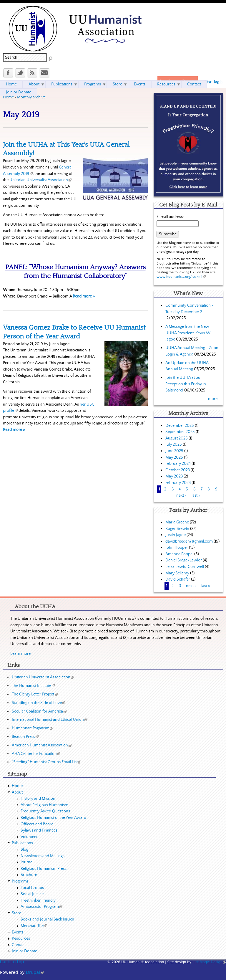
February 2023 (178, 483)
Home (8, 97)
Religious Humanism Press (44, 869)
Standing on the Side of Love (39, 703)
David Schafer (178, 579)
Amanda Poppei (179, 554)
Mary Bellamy (177, 573)
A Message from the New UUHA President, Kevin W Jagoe (188, 333)
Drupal (35, 972)
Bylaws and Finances (39, 830)
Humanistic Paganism (32, 728)
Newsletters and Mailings (43, 856)
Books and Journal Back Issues (47, 919)
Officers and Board (37, 824)
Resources (166, 84)
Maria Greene (177, 522)
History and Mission (38, 799)
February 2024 (178, 464)
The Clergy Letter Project (35, 694)
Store (117, 84)
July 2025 (174, 444)
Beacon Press (25, 737)
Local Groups (32, 888)
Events (140, 84)
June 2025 (174, 451)
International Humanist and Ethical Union (50, 720)
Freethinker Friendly (38, 900)
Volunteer (29, 837)
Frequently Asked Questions (45, 811)
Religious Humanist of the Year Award (53, 818)
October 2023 (178, 470)
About (34, 84)
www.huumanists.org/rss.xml (181, 277)
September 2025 (180, 432)
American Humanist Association (42, 745)
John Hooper (177, 548)
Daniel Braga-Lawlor (184, 560)
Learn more (20, 654)
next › (181, 495)
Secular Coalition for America (39, 711)
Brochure (29, 875)
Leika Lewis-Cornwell (185, 567)
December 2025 (180, 426)
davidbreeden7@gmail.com (189, 541)
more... (214, 399)
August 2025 (177, 438)
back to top (12, 962)
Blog (24, 850)
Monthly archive (31, 97)
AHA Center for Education (36, 754)
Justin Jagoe (176, 535)
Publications (62, 84)
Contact (194, 84)
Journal (27, 862)
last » (196, 495)
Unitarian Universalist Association (40, 180)
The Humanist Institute (33, 686)
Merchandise (34, 926)
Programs (93, 84)
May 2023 (174, 476)
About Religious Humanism (44, 805)
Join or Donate (19, 92)
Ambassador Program (41, 907)
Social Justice (32, 894)
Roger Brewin (177, 529)
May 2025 (174, 457)
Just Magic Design (209, 962)
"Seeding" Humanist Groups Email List (46, 762)
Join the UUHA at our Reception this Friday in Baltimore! (186, 384)
